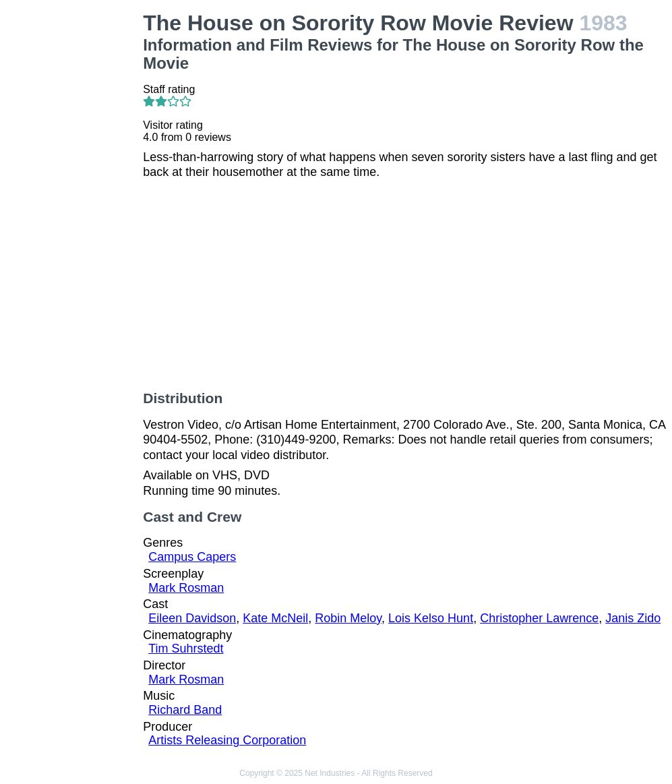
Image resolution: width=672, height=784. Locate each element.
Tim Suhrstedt (186, 649)
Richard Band (185, 710)
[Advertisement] (74, 213)
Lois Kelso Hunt (431, 618)
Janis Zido (633, 618)
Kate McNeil (275, 618)
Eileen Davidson (192, 618)
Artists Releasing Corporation (227, 740)
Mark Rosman (186, 588)
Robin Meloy (348, 618)
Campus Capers (192, 557)
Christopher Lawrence (539, 618)
